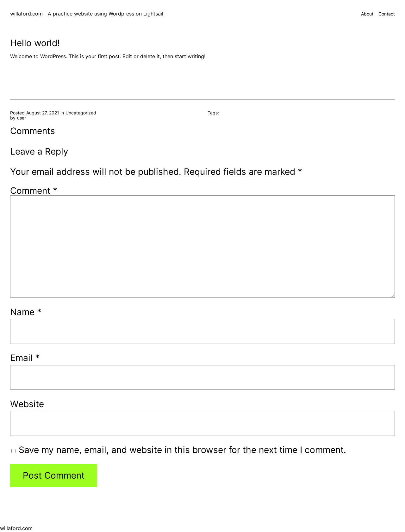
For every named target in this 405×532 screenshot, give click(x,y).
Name (26, 312)
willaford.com (26, 14)
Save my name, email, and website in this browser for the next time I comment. (182, 450)
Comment (34, 190)
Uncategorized (81, 113)
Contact (387, 14)
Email (25, 358)
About (367, 14)
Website (27, 404)
